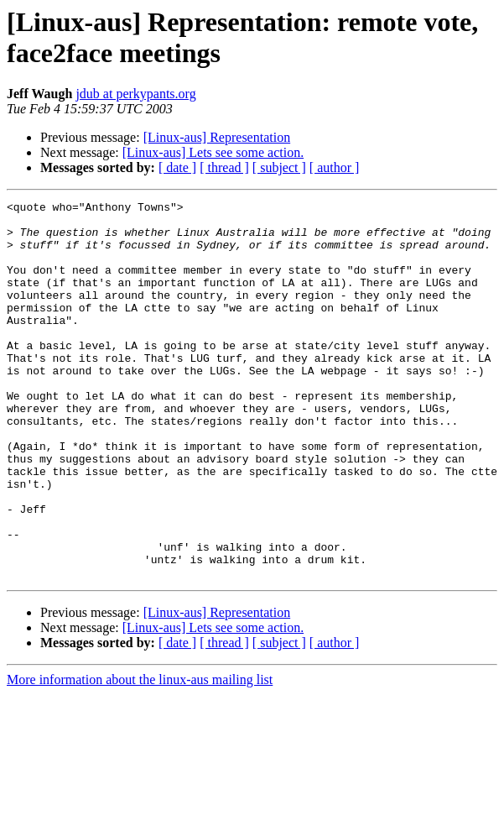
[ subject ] (279, 167)
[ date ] (177, 167)
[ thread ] (224, 167)
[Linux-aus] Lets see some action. (213, 152)
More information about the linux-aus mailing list (140, 755)
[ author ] (335, 167)
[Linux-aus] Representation (217, 137)
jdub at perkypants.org (135, 94)
